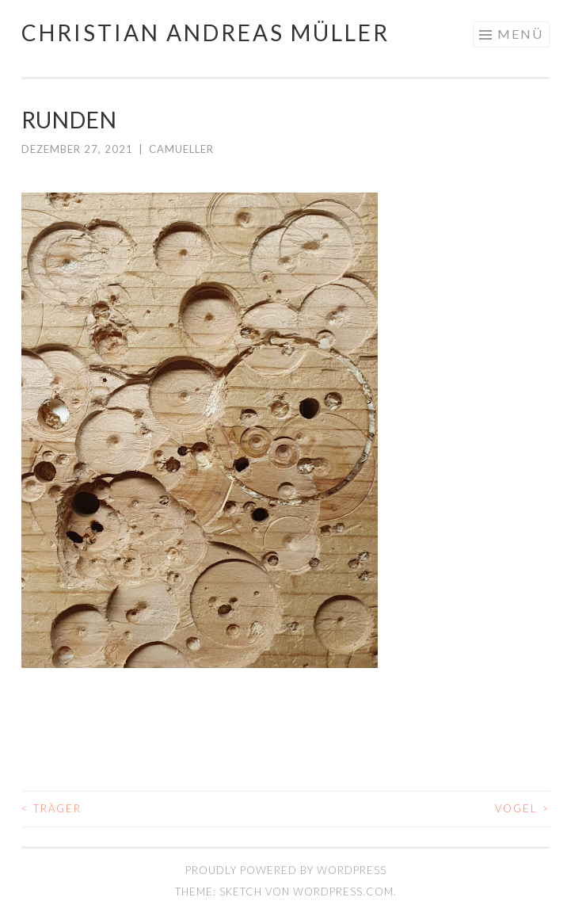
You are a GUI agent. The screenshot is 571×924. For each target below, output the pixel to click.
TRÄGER (51, 808)
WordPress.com (343, 892)
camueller (181, 149)
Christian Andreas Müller (206, 32)
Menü (520, 34)
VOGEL (522, 808)
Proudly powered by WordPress (286, 870)
